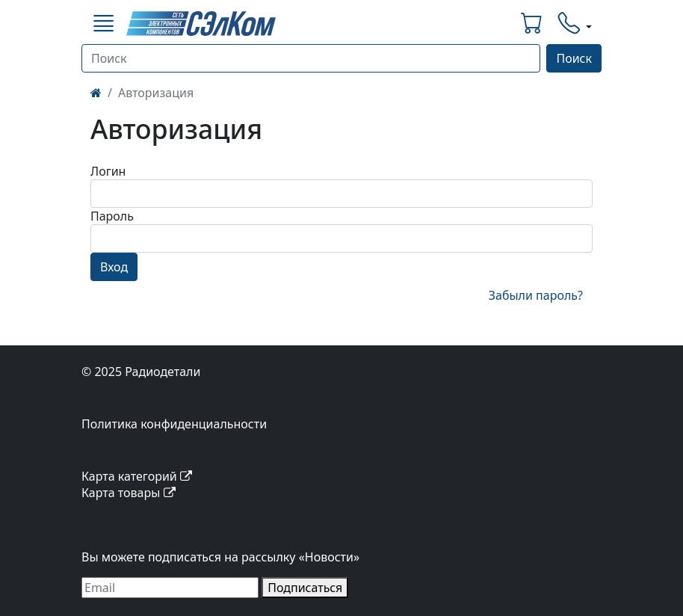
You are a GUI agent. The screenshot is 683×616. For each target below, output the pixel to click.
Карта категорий (137, 476)
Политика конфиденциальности (174, 424)
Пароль (112, 216)
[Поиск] (311, 58)
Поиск (574, 58)
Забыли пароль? (536, 295)
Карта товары (129, 493)
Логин (108, 171)
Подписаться (305, 588)
